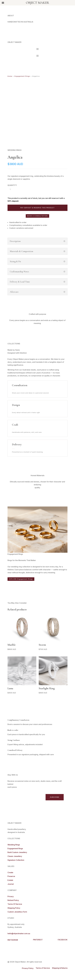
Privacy (11, 896)
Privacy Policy (28, 968)
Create (10, 872)
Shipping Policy (14, 908)
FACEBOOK (63, 940)
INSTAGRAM (13, 940)
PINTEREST (38, 940)
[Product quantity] (10, 189)
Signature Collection (16, 860)
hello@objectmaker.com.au (19, 933)
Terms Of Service (15, 904)
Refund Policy (13, 900)
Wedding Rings (14, 845)
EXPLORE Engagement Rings (21, 579)
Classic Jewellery (15, 856)
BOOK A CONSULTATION (37, 216)
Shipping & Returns (60, 968)
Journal (11, 884)
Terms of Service (43, 968)
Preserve (11, 876)
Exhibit (10, 880)
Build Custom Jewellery (17, 852)
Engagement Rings (22, 76)
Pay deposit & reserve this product (37, 208)
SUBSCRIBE (55, 797)
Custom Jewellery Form (17, 912)
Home (10, 76)
